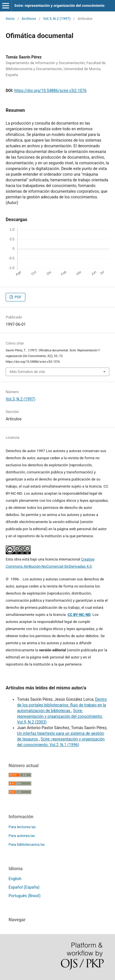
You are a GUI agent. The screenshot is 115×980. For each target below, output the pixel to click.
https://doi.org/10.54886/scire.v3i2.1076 (50, 91)
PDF (18, 297)
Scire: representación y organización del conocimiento (59, 6)
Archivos (29, 19)
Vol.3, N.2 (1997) (57, 19)
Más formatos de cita (27, 372)
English (15, 879)
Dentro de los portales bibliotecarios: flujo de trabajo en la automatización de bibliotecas (62, 705)
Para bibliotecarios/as (27, 844)
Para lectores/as (22, 827)
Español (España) (24, 887)
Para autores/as (22, 836)
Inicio (10, 19)
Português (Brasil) (24, 896)
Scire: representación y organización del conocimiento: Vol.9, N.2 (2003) (60, 716)
